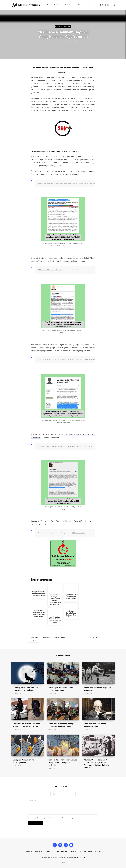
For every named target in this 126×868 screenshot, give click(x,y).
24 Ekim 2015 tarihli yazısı (82, 521)
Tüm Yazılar (49, 852)
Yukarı (63, 863)
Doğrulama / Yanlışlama (63, 26)
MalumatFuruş (80, 858)
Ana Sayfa (28, 852)
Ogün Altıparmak (60, 638)
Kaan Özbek (46, 638)
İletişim (99, 852)
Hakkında (38, 852)
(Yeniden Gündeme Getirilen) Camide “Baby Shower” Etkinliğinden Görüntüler (63, 763)
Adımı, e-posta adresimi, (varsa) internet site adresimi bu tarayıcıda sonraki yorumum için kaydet (57, 818)
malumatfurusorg (53, 42)
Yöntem (74, 852)
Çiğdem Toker (34, 638)
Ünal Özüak (34, 641)
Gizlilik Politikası (87, 852)
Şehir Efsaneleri (62, 852)
